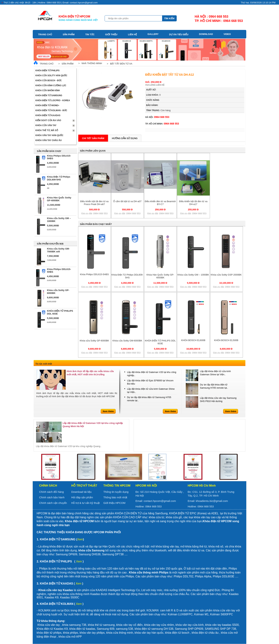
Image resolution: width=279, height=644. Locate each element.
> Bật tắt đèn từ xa (119, 64)
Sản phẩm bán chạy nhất (96, 224)
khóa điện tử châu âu (205, 633)
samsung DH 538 (162, 629)
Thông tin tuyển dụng (116, 492)
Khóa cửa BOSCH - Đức (49, 80)
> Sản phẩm (65, 64)
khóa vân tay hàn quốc (149, 633)
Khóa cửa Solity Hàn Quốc (51, 76)
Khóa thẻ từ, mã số (47, 130)
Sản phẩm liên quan (93, 151)
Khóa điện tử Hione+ (47, 105)
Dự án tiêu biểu (179, 34)
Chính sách (48, 486)
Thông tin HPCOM (117, 486)
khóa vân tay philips (92, 633)
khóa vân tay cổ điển (129, 625)
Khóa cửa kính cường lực (51, 85)
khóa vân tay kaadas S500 (222, 625)
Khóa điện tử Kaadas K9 (52, 629)
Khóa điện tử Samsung (49, 95)
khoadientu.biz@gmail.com (212, 501)
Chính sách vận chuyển (53, 503)
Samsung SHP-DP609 (189, 629)
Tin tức (90, 34)
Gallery (153, 34)
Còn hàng (158, 110)
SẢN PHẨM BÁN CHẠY (49, 151)
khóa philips (71, 633)
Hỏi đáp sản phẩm (82, 497)
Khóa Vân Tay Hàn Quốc (49, 135)
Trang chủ (45, 34)
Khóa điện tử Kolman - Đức (51, 110)
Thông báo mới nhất (115, 497)
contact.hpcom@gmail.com (160, 501)
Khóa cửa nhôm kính (48, 90)
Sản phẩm (69, 34)
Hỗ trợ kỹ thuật (84, 486)
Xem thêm (108, 411)
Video (227, 34)
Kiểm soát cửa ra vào (48, 120)
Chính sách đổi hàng (51, 492)
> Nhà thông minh (90, 63)
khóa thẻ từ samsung (101, 625)
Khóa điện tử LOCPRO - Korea (53, 100)
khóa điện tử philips (49, 633)
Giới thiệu (111, 34)
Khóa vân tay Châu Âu (48, 140)
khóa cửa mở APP (70, 637)
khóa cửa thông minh (120, 633)
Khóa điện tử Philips (48, 71)
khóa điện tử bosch (177, 633)
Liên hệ (132, 34)
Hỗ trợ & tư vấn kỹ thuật (85, 503)
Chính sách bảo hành (52, 497)
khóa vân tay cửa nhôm (159, 625)
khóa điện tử (143, 629)
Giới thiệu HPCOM (114, 503)
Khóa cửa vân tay (46, 125)
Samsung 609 (106, 629)
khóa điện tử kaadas (82, 629)
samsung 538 (125, 629)
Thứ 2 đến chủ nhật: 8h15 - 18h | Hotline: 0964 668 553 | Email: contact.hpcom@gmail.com (51, 3)
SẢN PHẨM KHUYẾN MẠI (50, 244)
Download (206, 34)
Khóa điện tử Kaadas (48, 115)
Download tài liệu (81, 492)
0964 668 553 (157, 117)
